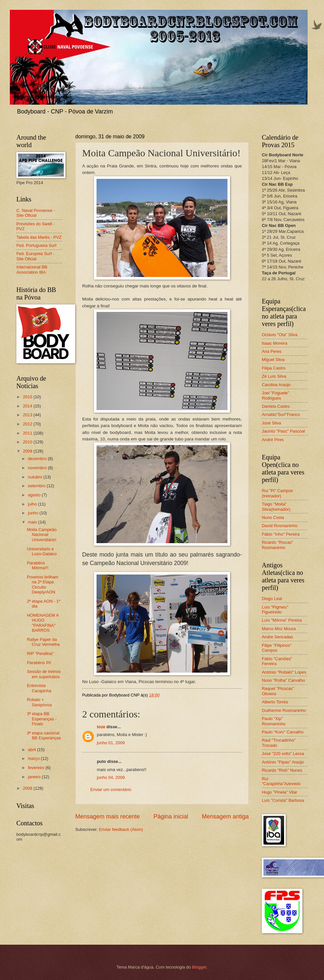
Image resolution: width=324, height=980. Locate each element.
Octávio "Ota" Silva (280, 335)
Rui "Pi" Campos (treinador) (277, 493)
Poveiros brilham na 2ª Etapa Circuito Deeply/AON (43, 585)
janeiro (35, 777)
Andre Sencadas (277, 637)
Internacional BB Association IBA (32, 269)
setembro (37, 486)
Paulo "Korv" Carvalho (283, 732)
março (34, 758)
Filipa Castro (274, 368)
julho (33, 504)
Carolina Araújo (276, 385)
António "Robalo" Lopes (284, 672)
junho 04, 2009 (111, 777)
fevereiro (37, 768)
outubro (36, 477)
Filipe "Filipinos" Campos (277, 648)
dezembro (38, 459)
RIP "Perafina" (40, 653)
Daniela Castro (276, 406)
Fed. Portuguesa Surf (36, 245)
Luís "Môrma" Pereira (282, 620)
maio (33, 522)
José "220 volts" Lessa (283, 754)
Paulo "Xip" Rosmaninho (274, 721)
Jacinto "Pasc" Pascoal (283, 431)
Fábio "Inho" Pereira (281, 534)
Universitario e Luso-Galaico (42, 551)
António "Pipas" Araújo (283, 762)
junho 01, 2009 (111, 743)
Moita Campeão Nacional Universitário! (42, 535)
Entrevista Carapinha (39, 688)
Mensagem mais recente (108, 817)
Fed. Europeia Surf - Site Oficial (35, 256)
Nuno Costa (273, 517)
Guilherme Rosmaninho (284, 710)
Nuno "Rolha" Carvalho (283, 680)
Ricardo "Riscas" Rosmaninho (278, 545)
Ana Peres (272, 351)
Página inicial (171, 817)
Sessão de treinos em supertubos (44, 674)
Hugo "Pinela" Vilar (279, 792)
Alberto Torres (275, 702)
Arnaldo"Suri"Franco (281, 414)
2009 (28, 451)
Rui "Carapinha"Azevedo (281, 781)
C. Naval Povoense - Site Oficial (36, 213)
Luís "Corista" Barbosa (283, 800)
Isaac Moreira (275, 343)
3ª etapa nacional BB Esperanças (44, 735)
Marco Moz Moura (279, 629)
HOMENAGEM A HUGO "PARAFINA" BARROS (43, 623)
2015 (28, 397)
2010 (28, 442)
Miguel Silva (273, 360)
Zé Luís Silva (274, 376)
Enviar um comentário (111, 790)
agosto (35, 495)
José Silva (271, 423)
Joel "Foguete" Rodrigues (276, 395)
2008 (28, 788)
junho (34, 513)
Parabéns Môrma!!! (38, 565)
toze (101, 727)
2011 (28, 433)
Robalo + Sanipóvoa (39, 702)
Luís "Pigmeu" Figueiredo (275, 610)
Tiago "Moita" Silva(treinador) (276, 507)
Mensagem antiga (225, 817)
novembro (38, 468)
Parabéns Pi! (39, 663)
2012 (28, 424)
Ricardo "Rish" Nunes (282, 770)
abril (32, 750)
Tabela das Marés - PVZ (39, 237)
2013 (28, 415)
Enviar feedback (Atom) (121, 829)
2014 (28, 406)
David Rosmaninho (280, 526)
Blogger (199, 967)
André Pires (273, 440)
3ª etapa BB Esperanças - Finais (42, 719)
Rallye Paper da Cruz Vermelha (43, 642)
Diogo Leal (272, 599)
